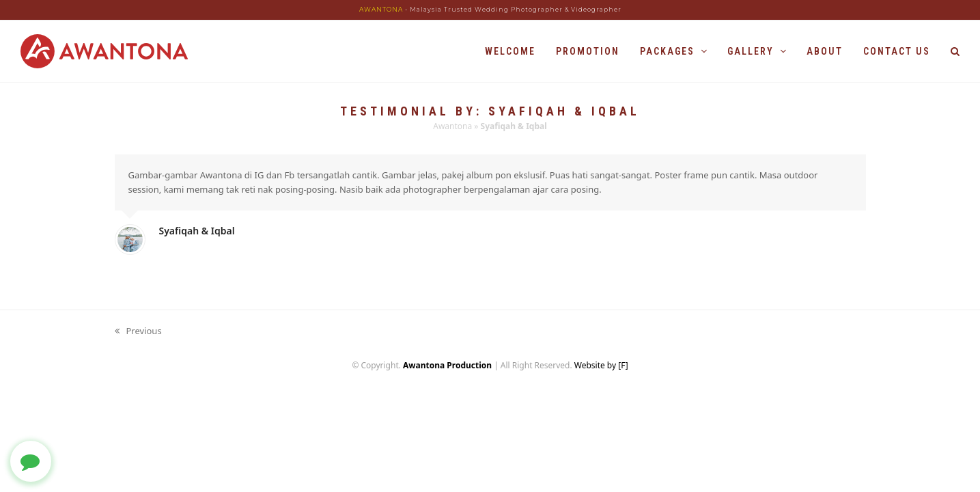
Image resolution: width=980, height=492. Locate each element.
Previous (138, 331)
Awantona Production (447, 365)
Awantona (452, 126)
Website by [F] (601, 365)
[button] (955, 51)
